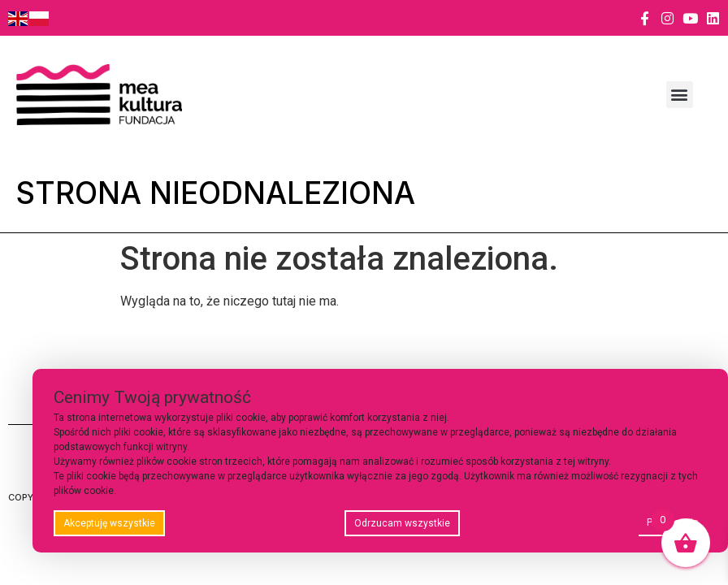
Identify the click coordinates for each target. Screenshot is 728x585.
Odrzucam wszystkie (402, 523)
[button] (680, 95)
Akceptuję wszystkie (109, 523)
